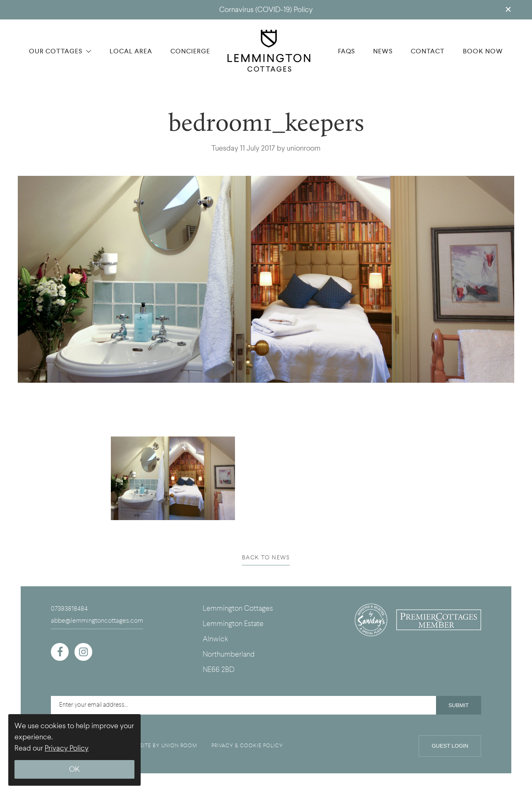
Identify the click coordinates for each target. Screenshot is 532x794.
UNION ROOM (179, 746)
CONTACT (428, 51)
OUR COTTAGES (60, 51)
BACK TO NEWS (266, 558)
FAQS (346, 51)
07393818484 (69, 609)
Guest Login (450, 746)
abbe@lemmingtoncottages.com (97, 621)
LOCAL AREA (131, 51)
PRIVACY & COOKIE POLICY (247, 746)
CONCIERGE (190, 51)
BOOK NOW (483, 51)
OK (74, 769)
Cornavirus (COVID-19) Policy (266, 10)
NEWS (383, 51)
